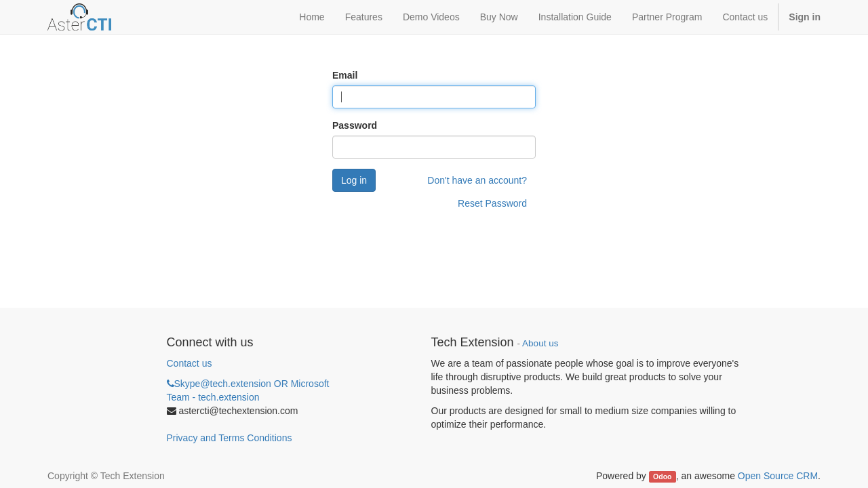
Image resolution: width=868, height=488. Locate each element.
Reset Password (492, 203)
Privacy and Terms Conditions (230, 438)
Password (355, 125)
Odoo (662, 476)
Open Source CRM (778, 476)
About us (540, 343)
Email (345, 75)
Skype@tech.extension (248, 390)
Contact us (190, 363)
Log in (354, 180)
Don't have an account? (477, 180)
